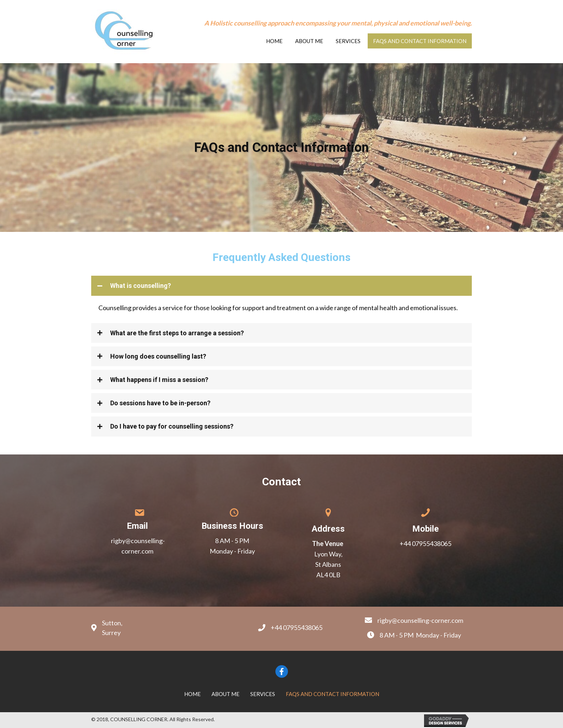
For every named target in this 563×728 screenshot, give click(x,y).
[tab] (281, 286)
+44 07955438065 (425, 543)
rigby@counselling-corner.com (420, 620)
